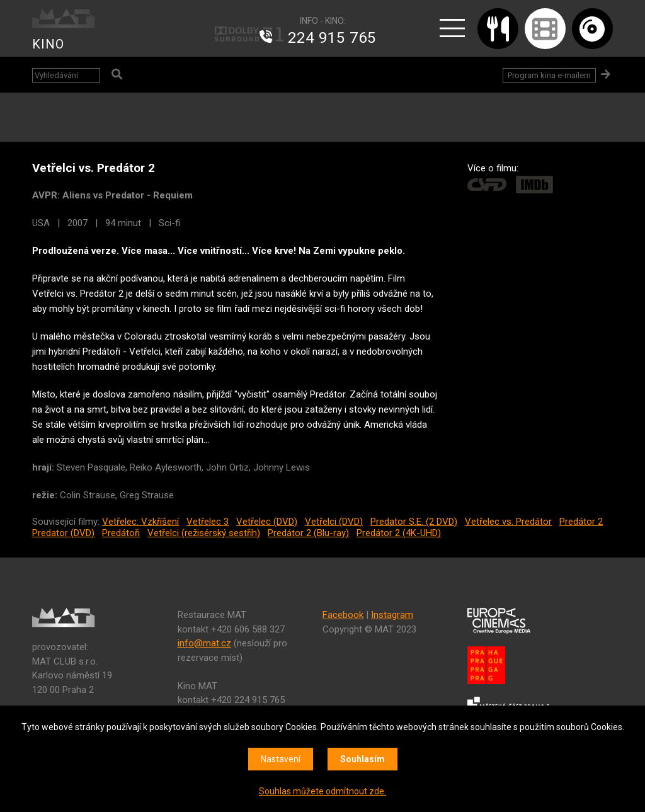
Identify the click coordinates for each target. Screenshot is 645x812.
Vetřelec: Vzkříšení (140, 522)
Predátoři (121, 533)
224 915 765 (332, 38)
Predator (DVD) (63, 533)
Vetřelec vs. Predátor (508, 522)
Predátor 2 (581, 522)
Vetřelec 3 (208, 522)
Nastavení (281, 759)
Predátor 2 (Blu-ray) (308, 533)
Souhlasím (362, 759)
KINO (48, 44)
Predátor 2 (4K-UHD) (399, 533)
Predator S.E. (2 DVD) (414, 522)
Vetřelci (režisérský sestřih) (204, 533)
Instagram (392, 615)
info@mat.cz (204, 643)
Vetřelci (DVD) (334, 522)
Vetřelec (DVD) (267, 522)
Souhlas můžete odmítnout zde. (322, 791)
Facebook (343, 615)
